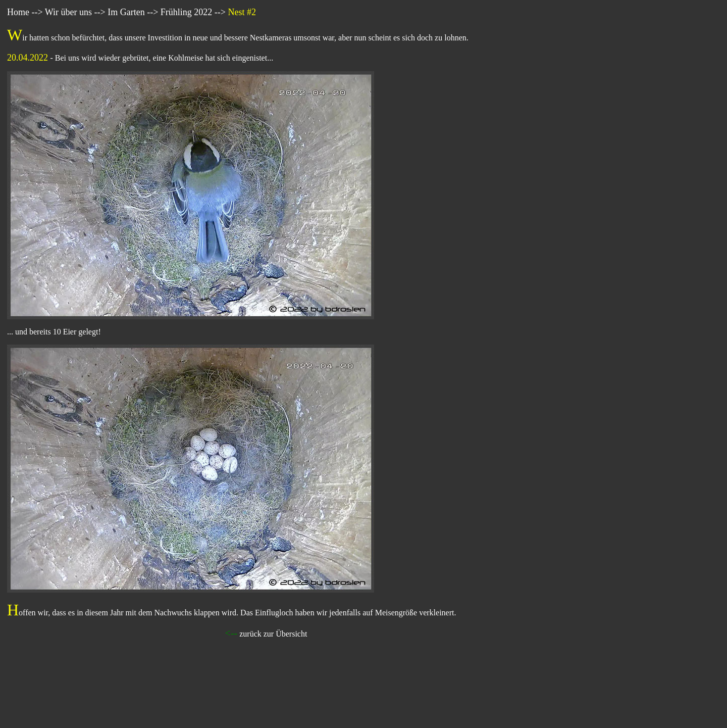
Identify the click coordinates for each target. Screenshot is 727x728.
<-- (231, 633)
